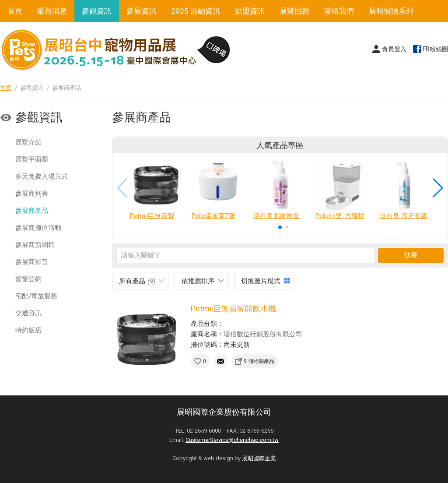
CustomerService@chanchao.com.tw (232, 440)
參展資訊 (141, 11)
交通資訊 (28, 313)
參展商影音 (32, 262)
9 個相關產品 (259, 361)
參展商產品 (32, 211)
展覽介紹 (28, 142)
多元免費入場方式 (42, 176)
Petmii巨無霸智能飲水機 (233, 308)
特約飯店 (28, 330)
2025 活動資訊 (196, 11)
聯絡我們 (339, 11)
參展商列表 (32, 194)
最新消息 (52, 11)
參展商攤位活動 (38, 228)
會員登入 (394, 49)
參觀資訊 (97, 11)
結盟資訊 (250, 11)
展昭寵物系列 (391, 11)
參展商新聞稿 (35, 245)
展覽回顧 (294, 11)
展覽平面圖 (32, 159)
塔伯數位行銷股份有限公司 (263, 334)
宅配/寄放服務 (36, 296)
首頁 (15, 11)
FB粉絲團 (435, 49)
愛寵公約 (28, 279)
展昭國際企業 (259, 458)
